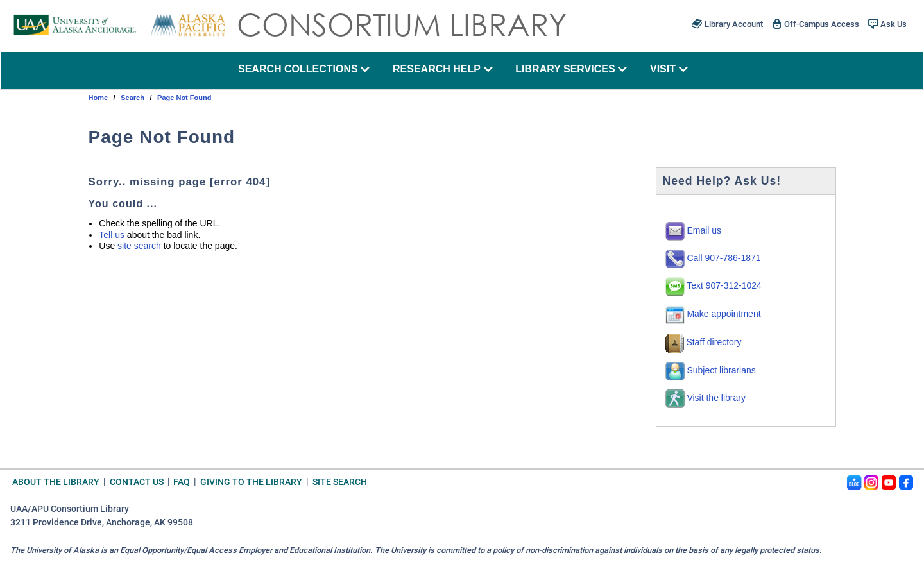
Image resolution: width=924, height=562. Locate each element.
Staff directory (704, 342)
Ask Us (887, 24)
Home (98, 98)
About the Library (56, 481)
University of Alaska (63, 550)
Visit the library (706, 398)
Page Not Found (184, 98)
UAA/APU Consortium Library (70, 509)
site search (139, 246)
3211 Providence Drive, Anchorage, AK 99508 (102, 523)
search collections (304, 69)
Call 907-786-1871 (713, 258)
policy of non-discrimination (543, 550)
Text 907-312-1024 (714, 285)
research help (443, 69)
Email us (694, 230)
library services (571, 69)
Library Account (727, 24)
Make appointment (713, 314)
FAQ (182, 481)
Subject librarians (711, 370)
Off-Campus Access (816, 24)
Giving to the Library (251, 481)
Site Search (340, 481)
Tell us (112, 235)
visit (669, 69)
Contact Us (137, 481)
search (133, 98)
